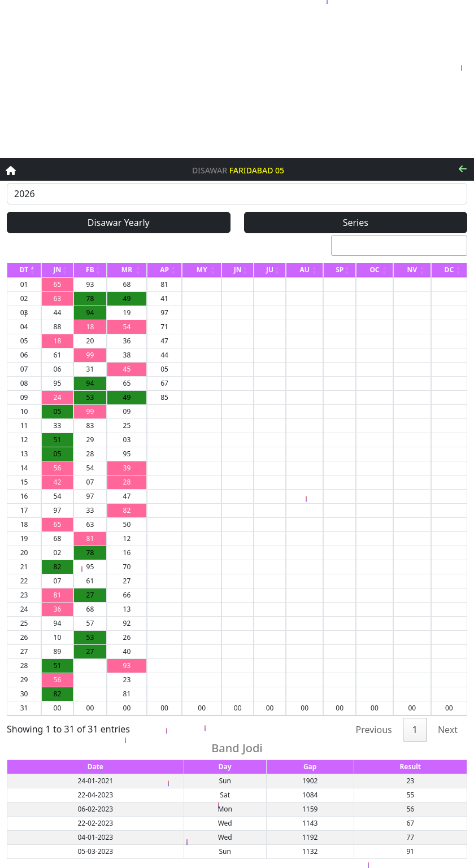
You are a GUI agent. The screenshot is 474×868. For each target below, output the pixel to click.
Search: (383, 246)
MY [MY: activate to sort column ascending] (202, 270)
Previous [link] (374, 730)
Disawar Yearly (119, 223)
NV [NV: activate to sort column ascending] (412, 270)
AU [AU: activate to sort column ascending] (304, 270)
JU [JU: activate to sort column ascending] (270, 270)
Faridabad (251, 171)
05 (280, 171)
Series (356, 223)
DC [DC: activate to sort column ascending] (449, 270)
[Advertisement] (237, 79)
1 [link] (415, 730)
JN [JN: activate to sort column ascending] (58, 270)
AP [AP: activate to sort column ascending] (164, 270)
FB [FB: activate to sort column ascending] (90, 270)
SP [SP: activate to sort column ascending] (340, 270)
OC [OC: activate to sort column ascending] (374, 270)
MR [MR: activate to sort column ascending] (127, 270)
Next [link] (448, 730)
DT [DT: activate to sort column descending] (24, 270)
